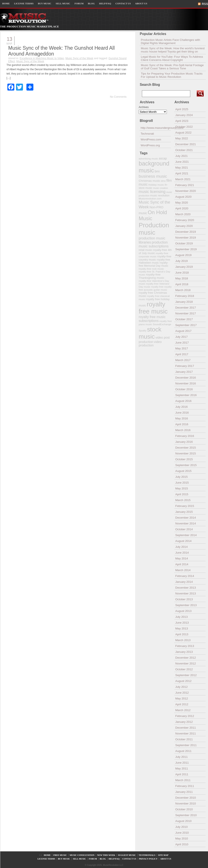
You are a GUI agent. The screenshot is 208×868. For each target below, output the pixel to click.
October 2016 (184, 389)
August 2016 (183, 401)
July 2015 (181, 477)
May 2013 (182, 628)
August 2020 (183, 197)
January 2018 (184, 302)
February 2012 (185, 716)
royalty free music (153, 308)
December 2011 (186, 728)
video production (150, 344)
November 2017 (186, 313)
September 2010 (186, 815)
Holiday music (156, 185)
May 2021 (182, 168)
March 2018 (183, 290)
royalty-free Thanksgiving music (151, 276)
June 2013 (182, 623)
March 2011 (183, 780)
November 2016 (186, 383)
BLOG (91, 3)
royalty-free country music (155, 258)
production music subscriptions (154, 244)
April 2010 (182, 844)
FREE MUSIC (60, 855)
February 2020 (185, 220)
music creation (160, 188)
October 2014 (184, 529)
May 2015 (182, 488)
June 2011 (182, 763)
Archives (144, 107)
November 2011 (186, 733)
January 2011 (184, 792)
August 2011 (183, 751)
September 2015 (186, 465)
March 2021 (183, 179)
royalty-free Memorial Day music (154, 264)
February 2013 (185, 646)
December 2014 (186, 518)
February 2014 (185, 576)
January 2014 (184, 582)
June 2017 (182, 343)
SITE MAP (163, 855)
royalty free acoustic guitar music (155, 288)
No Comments (118, 97)
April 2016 (182, 424)
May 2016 (182, 418)
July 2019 (181, 261)
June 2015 (182, 483)
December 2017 (186, 308)
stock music (150, 333)
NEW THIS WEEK (106, 855)
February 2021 (185, 185)
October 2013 (184, 599)
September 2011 (186, 745)
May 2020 (182, 203)
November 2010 (186, 803)
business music (153, 176)
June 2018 (182, 273)
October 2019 (184, 243)
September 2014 (186, 535)
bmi (157, 171)
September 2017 (186, 325)
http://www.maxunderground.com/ (156, 128)
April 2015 (182, 494)
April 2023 (182, 121)
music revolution (160, 196)
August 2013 (183, 611)
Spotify (142, 330)
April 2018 (182, 284)
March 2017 (183, 360)
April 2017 (182, 354)
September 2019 (186, 249)
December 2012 (186, 658)
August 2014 (183, 541)
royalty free (157, 287)
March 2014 (183, 570)
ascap (163, 158)
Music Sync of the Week (79, 58)
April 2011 (182, 774)
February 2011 (185, 786)
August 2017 (183, 331)
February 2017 (185, 366)
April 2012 (182, 704)
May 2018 (182, 278)
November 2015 (186, 453)
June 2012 (182, 693)
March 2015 (183, 500)
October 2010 (184, 809)
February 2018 (185, 296)
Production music (154, 229)
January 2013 (184, 652)
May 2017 (182, 348)
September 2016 (186, 395)
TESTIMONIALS (147, 855)
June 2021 (182, 162)
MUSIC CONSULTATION (82, 855)
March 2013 (183, 640)
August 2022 (183, 133)
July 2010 (181, 827)
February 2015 (185, 506)
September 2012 (186, 675)
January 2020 (184, 226)
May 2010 (182, 839)
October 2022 (184, 127)
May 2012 (182, 698)
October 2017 (184, 319)
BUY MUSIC (45, 3)
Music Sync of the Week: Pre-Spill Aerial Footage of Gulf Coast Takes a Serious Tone (172, 67)
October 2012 (184, 669)
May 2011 (182, 768)
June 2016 (182, 413)
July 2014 (181, 547)
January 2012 (184, 722)
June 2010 (182, 833)
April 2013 (182, 634)
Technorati (147, 134)
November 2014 (186, 523)
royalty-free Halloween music (154, 261)
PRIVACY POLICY (148, 859)
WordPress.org (150, 145)
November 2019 (186, 238)
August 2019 (183, 255)
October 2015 (184, 459)
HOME (6, 3)
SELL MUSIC (63, 3)
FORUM (79, 3)
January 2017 (184, 372)
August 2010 (183, 821)
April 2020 (182, 208)
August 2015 (183, 471)
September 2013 (186, 605)
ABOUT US (141, 3)
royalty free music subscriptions (152, 319)
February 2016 (185, 436)
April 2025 (182, 109)
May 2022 (182, 138)
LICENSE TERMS (24, 3)
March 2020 (183, 214)
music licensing (152, 192)
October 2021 (184, 150)
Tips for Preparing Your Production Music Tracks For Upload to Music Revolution (172, 75)
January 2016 (184, 442)
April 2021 (182, 173)
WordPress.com (151, 139)
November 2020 (186, 191)
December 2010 (186, 798)
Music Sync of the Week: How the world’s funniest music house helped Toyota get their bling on (173, 50)
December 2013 (186, 588)
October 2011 (184, 739)
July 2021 (181, 156)
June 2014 (182, 553)
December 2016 (186, 378)
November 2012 (186, 663)
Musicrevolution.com (150, 198)
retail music (145, 250)
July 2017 (181, 337)
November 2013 (186, 593)
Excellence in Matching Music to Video (42, 58)
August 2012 (183, 681)
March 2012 (183, 710)
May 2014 (182, 558)
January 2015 (184, 512)
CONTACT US (123, 3)
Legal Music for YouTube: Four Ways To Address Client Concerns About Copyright (172, 58)
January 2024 (184, 115)
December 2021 (186, 144)
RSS (205, 4)
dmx (163, 181)
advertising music (148, 158)
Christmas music (149, 181)
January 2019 (184, 267)
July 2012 (181, 687)
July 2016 (181, 407)
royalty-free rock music (151, 269)
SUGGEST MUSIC (127, 855)
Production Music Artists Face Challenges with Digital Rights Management (170, 41)
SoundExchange (162, 324)
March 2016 (183, 430)
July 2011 (181, 757)
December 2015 (186, 448)
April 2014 (182, 564)
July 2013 (181, 617)
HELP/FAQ (105, 3)
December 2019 (186, 232)
